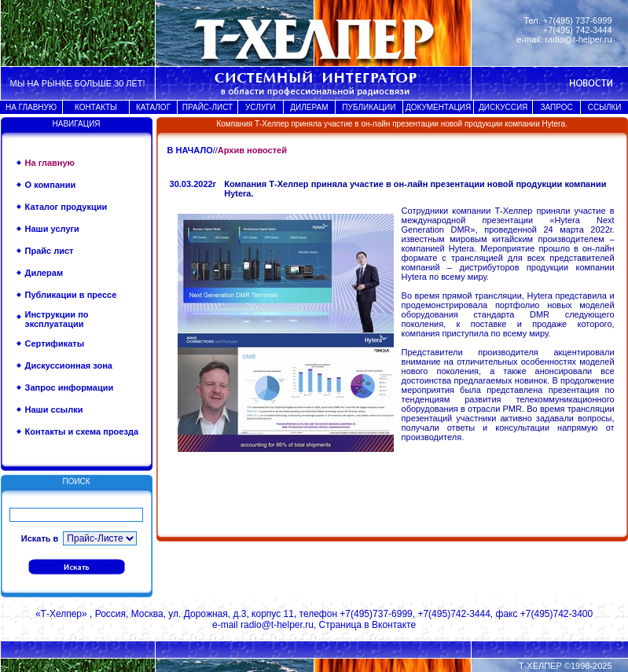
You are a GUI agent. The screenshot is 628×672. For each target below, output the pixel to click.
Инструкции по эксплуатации (57, 319)
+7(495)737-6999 (376, 614)
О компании (51, 185)
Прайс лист (50, 251)
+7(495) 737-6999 (578, 20)
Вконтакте (394, 625)
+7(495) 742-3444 (578, 30)
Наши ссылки (54, 409)
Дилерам (44, 273)
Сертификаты (55, 343)
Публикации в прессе (71, 295)
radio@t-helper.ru (578, 39)
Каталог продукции (66, 207)
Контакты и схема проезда (82, 431)
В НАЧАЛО (190, 150)
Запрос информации (70, 387)
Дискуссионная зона (69, 365)
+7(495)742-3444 (454, 614)
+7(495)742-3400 (556, 614)
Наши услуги (52, 229)
